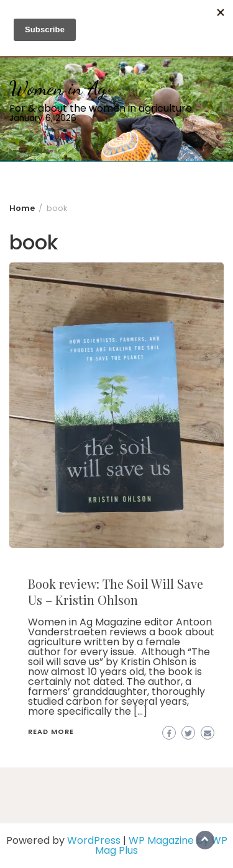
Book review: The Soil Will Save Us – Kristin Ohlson (116, 592)
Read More (51, 732)
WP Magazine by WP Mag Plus (161, 845)
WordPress (94, 840)
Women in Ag (58, 88)
